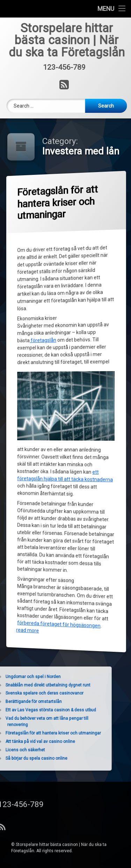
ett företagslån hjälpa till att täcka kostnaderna (66, 477)
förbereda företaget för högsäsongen (59, 624)
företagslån (43, 340)
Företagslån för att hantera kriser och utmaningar (58, 203)
